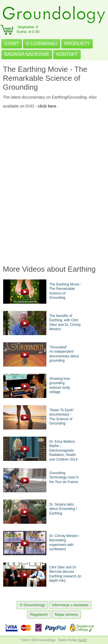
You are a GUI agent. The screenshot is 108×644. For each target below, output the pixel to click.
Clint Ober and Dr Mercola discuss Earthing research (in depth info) (65, 574)
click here (47, 106)
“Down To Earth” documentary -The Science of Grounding (62, 417)
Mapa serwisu (66, 614)
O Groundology (32, 605)
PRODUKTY (77, 44)
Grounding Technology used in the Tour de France (64, 477)
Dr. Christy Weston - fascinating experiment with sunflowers (65, 543)
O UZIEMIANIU (42, 44)
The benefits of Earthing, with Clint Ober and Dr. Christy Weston (65, 323)
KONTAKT (67, 54)
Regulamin (39, 614)
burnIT (83, 640)
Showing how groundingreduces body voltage (60, 385)
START (12, 44)
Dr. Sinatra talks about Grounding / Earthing (63, 509)
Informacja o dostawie (70, 605)
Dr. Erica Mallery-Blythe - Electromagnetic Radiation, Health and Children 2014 (63, 450)
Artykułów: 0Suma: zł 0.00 (28, 29)
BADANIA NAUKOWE (27, 54)
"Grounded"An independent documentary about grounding (64, 354)
